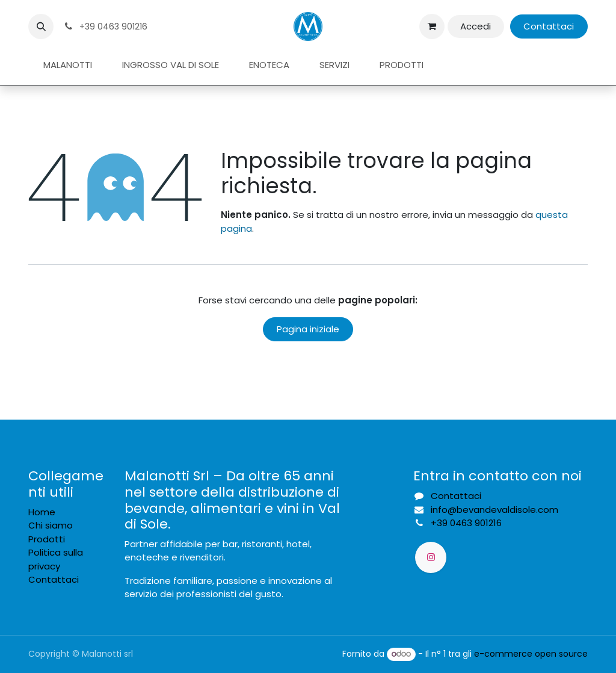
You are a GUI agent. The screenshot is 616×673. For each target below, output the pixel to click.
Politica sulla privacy (56, 559)
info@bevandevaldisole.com (494, 510)
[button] (41, 26)
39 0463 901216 (466, 523)
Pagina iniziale (308, 329)
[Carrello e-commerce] (432, 26)
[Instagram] (431, 557)
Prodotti (47, 539)
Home (42, 512)
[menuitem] (68, 65)
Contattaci (549, 26)
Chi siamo (51, 525)
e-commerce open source (531, 654)
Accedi (476, 26)
